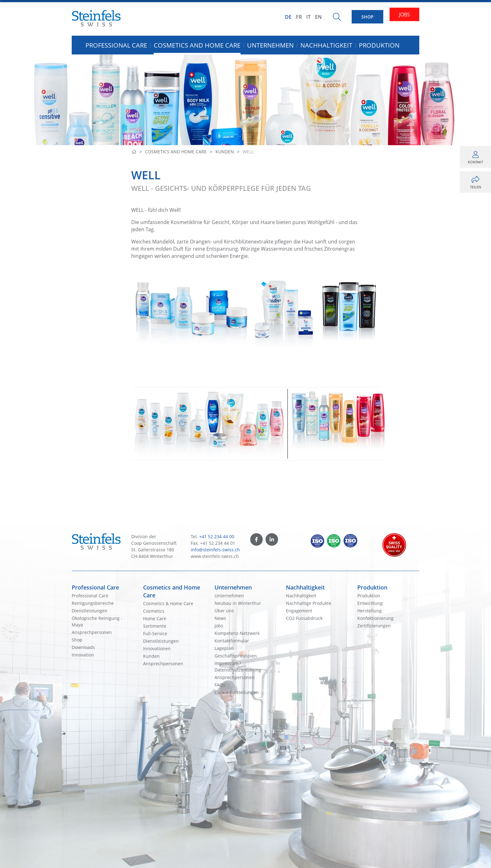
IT (308, 17)
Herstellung (370, 611)
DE (288, 17)
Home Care (155, 618)
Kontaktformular (232, 641)
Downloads (83, 647)
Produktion (372, 587)
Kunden (225, 152)
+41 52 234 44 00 (217, 536)
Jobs (219, 626)
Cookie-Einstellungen (237, 692)
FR (299, 17)
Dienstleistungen (90, 611)
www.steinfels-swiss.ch (215, 556)
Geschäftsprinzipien (236, 656)
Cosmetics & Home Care (168, 603)
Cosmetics (154, 611)
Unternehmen (233, 587)
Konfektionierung (375, 618)
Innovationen (157, 648)
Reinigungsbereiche (93, 603)
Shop (77, 640)
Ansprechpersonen (92, 632)
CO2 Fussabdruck (304, 618)
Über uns (224, 611)
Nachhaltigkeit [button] (326, 45)
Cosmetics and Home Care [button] (197, 45)
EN (318, 17)
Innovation (83, 655)
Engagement (299, 611)
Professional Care (95, 587)
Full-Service (155, 633)
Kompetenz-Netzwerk (237, 633)
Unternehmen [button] (270, 45)
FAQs (220, 685)
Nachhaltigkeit (305, 587)
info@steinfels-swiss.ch (215, 550)
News (220, 618)
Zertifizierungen (374, 626)
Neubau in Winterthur (238, 603)
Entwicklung (370, 603)
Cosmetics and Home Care (176, 152)
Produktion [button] (379, 45)
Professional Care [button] (116, 45)
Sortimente (155, 626)
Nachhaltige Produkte (309, 603)
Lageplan (224, 648)
